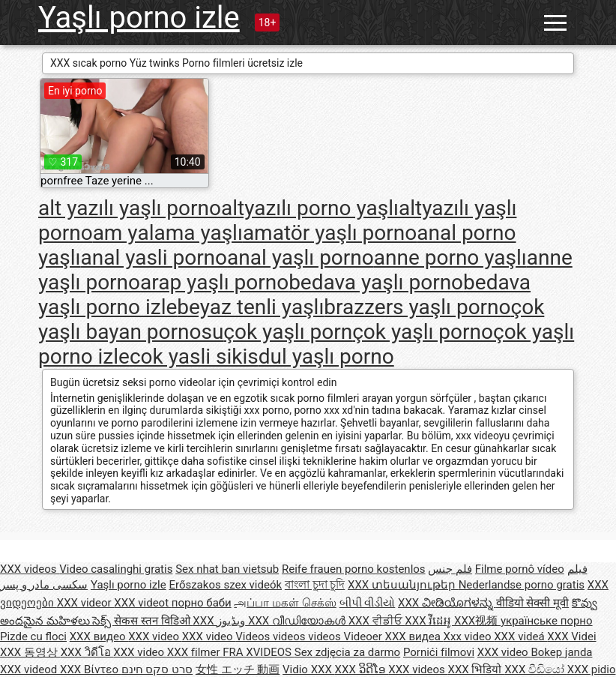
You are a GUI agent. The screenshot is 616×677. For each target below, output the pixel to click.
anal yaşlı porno (301, 258)
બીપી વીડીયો (368, 603)
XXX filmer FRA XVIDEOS (231, 652)
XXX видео (99, 637)
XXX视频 (477, 621)
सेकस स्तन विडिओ (153, 621)
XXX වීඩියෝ (536, 670)
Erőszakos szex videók (225, 585)
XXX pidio (592, 670)
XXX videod (30, 670)
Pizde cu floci (33, 637)
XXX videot (142, 603)
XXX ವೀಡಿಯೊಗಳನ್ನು (447, 603)
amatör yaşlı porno (330, 233)
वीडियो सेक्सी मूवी (532, 603)
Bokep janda (561, 652)
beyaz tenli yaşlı (250, 307)
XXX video (155, 637)
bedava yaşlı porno (376, 282)
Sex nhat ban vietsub (227, 569)
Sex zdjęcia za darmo (347, 652)
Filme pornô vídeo (520, 569)
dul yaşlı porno (326, 356)
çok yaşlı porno (423, 332)
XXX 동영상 (30, 652)
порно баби (202, 603)
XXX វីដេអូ (429, 621)
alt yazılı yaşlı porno (130, 208)
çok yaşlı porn (288, 332)
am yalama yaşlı (168, 233)
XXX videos (30, 569)
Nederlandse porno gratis (522, 585)
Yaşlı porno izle (139, 18)
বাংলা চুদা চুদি (315, 585)
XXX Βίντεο (91, 670)
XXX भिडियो (477, 670)
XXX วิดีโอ (87, 652)
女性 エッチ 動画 (238, 670)
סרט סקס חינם (157, 670)
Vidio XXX (309, 670)
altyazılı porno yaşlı (310, 208)
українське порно (547, 621)
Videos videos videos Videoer (310, 637)
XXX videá (520, 637)
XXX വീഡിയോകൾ (298, 621)
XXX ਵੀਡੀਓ (377, 621)
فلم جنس (450, 569)
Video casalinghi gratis (116, 569)
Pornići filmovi (439, 652)
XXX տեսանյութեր (403, 585)
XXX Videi (571, 637)
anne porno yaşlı (450, 258)
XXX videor (86, 603)
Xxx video (469, 637)
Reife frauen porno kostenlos (354, 569)
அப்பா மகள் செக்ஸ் (285, 603)
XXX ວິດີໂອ (362, 670)
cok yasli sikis (194, 356)
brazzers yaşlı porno (417, 307)
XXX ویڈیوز (220, 621)
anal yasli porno (154, 258)
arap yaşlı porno (214, 282)
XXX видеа (414, 637)
